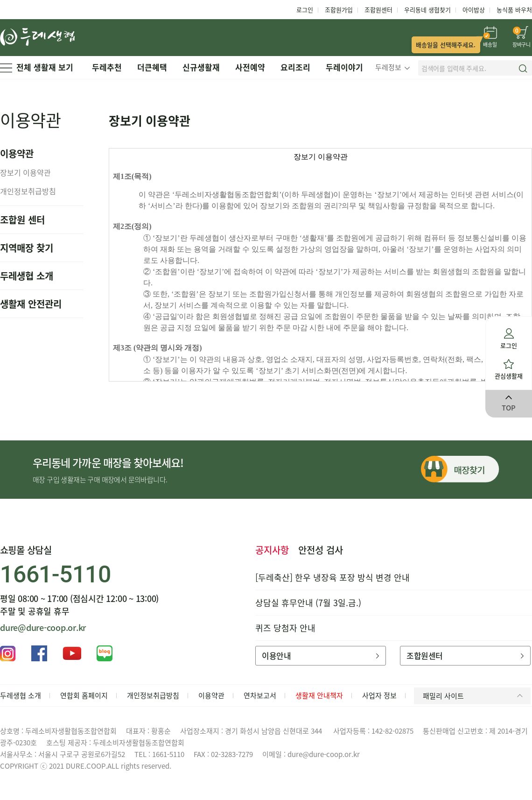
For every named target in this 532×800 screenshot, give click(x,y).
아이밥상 (474, 10)
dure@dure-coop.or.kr (43, 627)
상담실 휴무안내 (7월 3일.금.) (308, 603)
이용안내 (320, 655)
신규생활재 (201, 67)
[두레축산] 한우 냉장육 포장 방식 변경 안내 (332, 577)
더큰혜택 (152, 67)
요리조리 (295, 67)
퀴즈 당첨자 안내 (285, 628)
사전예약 (250, 67)
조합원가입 (339, 10)
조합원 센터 (22, 220)
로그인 (305, 10)
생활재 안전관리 (31, 304)
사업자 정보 (379, 695)
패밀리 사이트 (474, 696)
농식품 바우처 (514, 10)
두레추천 (107, 67)
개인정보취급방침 (28, 191)
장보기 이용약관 (25, 172)
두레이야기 (344, 67)
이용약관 (211, 695)
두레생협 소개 (27, 276)
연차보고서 (260, 695)
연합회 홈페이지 (84, 695)
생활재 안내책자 (319, 695)
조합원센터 (378, 10)
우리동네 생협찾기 (427, 10)
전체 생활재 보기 (37, 67)
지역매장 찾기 (27, 248)
